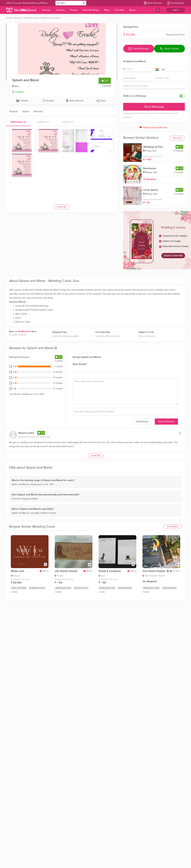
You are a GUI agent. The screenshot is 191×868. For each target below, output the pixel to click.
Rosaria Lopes (26, 433)
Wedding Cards (32, 18)
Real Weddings (91, 10)
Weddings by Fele (153, 147)
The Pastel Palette (154, 571)
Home (9, 18)
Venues (46, 10)
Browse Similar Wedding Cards (32, 527)
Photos (74, 10)
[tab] (18, 122)
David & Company (110, 571)
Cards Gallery (151, 190)
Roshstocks (150, 168)
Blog (107, 10)
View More (173, 527)
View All (62, 207)
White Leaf (17, 571)
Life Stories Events (66, 571)
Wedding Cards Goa (51, 18)
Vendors (60, 10)
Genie (132, 10)
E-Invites (119, 10)
